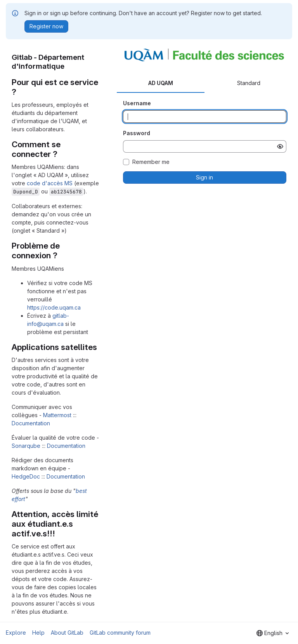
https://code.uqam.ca (54, 307)
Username (137, 103)
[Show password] (280, 146)
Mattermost (57, 415)
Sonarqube (26, 446)
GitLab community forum (120, 633)
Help (38, 633)
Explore (16, 633)
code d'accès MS (50, 183)
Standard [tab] (249, 83)
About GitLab (67, 633)
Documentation (31, 423)
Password (137, 133)
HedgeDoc (26, 476)
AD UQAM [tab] (161, 83)
